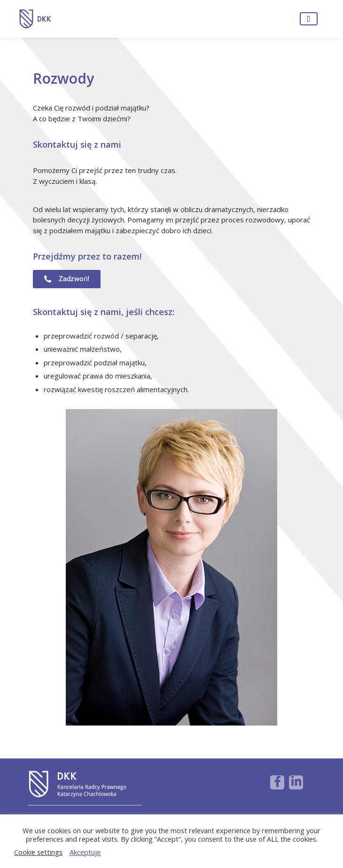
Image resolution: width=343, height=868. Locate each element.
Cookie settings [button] (38, 852)
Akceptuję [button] (85, 852)
